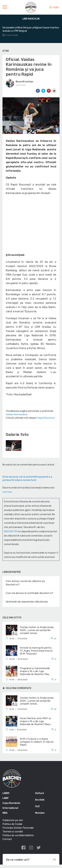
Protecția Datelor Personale (18, 828)
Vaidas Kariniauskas (17, 414)
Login (54, 7)
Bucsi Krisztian (24, 82)
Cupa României (11, 803)
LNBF (6, 798)
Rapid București (46, 418)
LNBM (6, 793)
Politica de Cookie (12, 824)
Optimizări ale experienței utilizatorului (27, 602)
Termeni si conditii (13, 832)
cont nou (7, 492)
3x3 (37, 806)
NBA (5, 813)
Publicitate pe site (13, 820)
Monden (40, 813)
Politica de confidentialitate (18, 835)
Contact (7, 839)
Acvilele (40, 800)
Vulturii (39, 793)
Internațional (10, 808)
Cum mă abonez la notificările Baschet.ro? (30, 593)
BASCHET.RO (11, 531)
